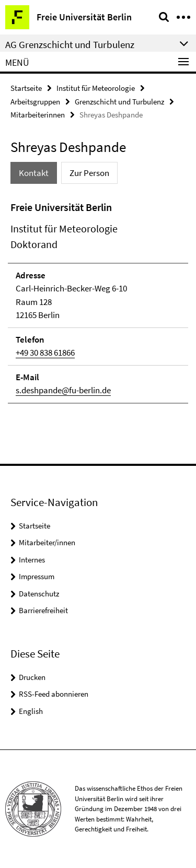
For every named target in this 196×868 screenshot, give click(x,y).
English (31, 711)
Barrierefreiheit (43, 610)
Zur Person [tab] (89, 173)
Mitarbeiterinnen (38, 115)
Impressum (37, 576)
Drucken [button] (32, 677)
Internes (32, 560)
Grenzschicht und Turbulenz (119, 102)
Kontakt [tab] (34, 173)
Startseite (26, 88)
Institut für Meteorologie (96, 88)
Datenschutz (39, 594)
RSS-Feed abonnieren (54, 694)
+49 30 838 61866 (45, 353)
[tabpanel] (98, 302)
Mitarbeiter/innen (47, 542)
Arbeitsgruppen (35, 102)
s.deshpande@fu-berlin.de (63, 390)
